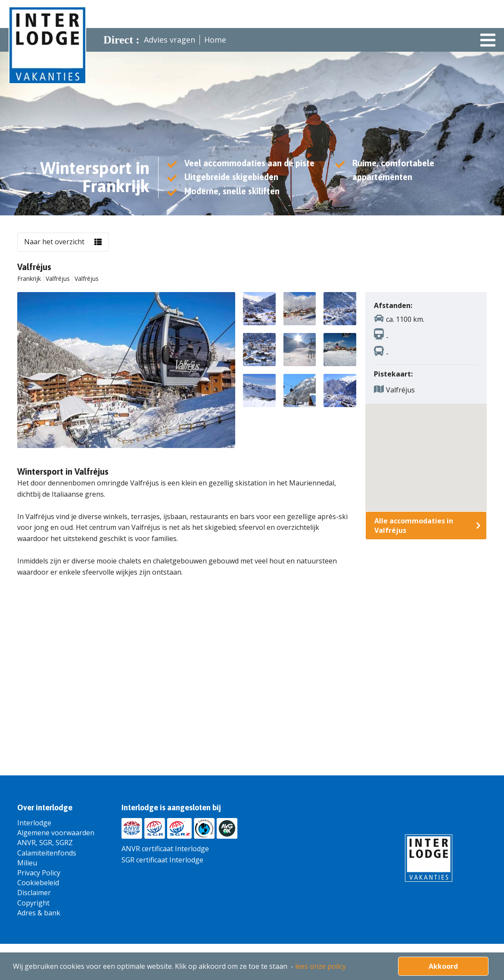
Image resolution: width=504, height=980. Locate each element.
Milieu (27, 863)
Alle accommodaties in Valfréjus (414, 526)
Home (215, 40)
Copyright (33, 903)
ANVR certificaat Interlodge (165, 849)
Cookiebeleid (38, 883)
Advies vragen (170, 40)
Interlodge (34, 823)
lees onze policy (320, 966)
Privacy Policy (39, 873)
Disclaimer (34, 893)
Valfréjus (58, 278)
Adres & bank (39, 913)
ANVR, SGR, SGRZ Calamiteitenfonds (47, 848)
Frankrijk (29, 278)
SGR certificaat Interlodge (162, 860)
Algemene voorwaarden (56, 833)
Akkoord (443, 966)
